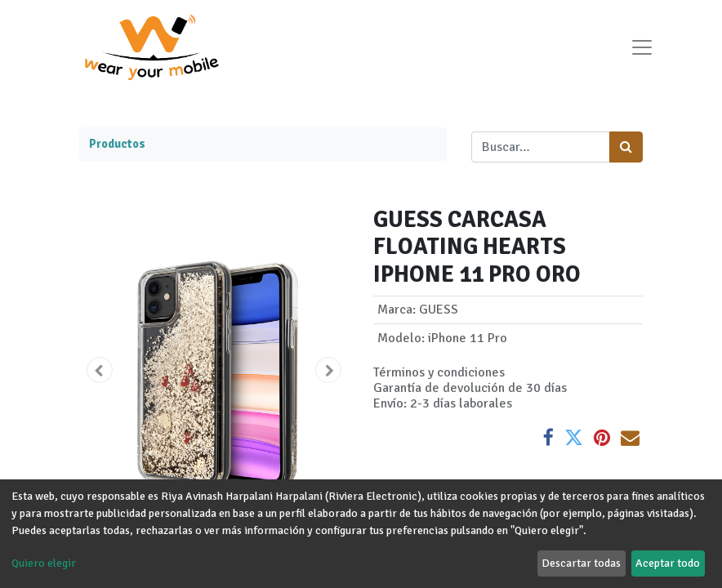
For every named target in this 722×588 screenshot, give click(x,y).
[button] (100, 370)
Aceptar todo (668, 563)
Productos (117, 144)
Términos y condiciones (439, 372)
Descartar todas (581, 563)
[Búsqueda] (626, 147)
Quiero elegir (44, 563)
